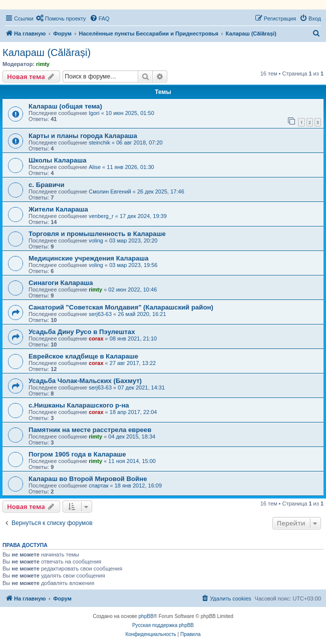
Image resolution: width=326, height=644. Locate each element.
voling (96, 240)
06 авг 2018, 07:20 (139, 142)
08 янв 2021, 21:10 (133, 338)
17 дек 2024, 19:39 (143, 216)
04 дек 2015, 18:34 (132, 436)
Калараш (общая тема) (65, 106)
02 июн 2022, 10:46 (132, 289)
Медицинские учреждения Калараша (89, 258)
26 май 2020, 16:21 (142, 314)
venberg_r (101, 216)
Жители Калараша (58, 209)
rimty (43, 64)
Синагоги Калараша (61, 283)
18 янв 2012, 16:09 (138, 485)
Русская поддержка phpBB (163, 625)
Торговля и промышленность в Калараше (97, 234)
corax (96, 338)
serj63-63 (100, 314)
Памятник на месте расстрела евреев (90, 430)
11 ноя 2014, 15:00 (132, 461)
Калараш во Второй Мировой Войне (88, 479)
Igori (94, 113)
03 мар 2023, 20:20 (133, 240)
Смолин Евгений (110, 191)
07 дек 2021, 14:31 (141, 387)
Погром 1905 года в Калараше (77, 454)
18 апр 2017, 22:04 (133, 412)
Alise (95, 167)
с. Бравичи (47, 185)
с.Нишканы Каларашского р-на (79, 405)
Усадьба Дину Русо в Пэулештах (82, 332)
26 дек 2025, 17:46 (161, 191)
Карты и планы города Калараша (83, 136)
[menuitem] (61, 18)
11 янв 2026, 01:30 (130, 167)
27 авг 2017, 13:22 (133, 363)
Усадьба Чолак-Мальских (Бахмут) (85, 381)
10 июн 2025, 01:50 (130, 113)
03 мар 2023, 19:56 (133, 265)
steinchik (99, 142)
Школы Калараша (58, 160)
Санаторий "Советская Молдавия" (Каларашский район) (121, 307)
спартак (98, 485)
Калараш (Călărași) (47, 52)
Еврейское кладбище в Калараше (83, 356)
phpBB (146, 616)
